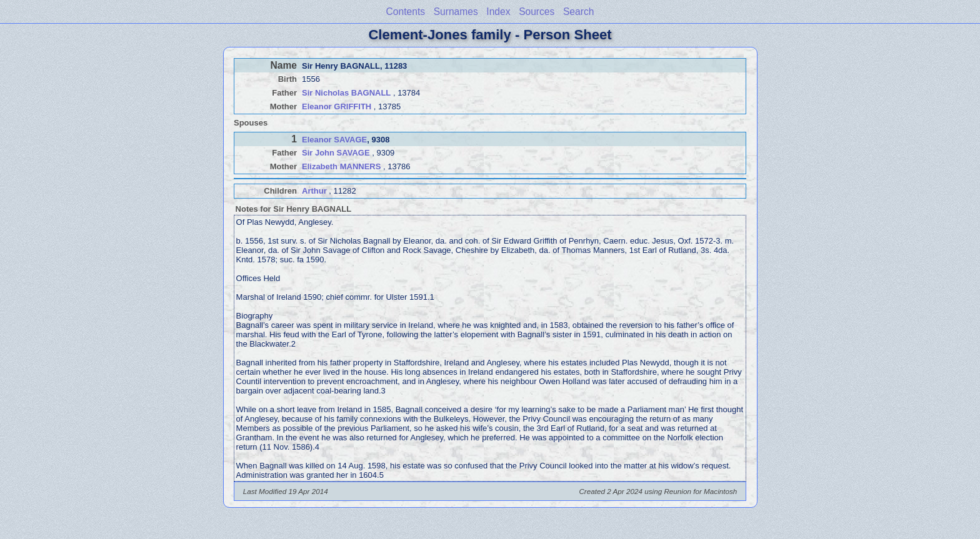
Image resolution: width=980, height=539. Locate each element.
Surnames (456, 12)
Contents (406, 12)
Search (578, 12)
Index (498, 12)
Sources (537, 12)
